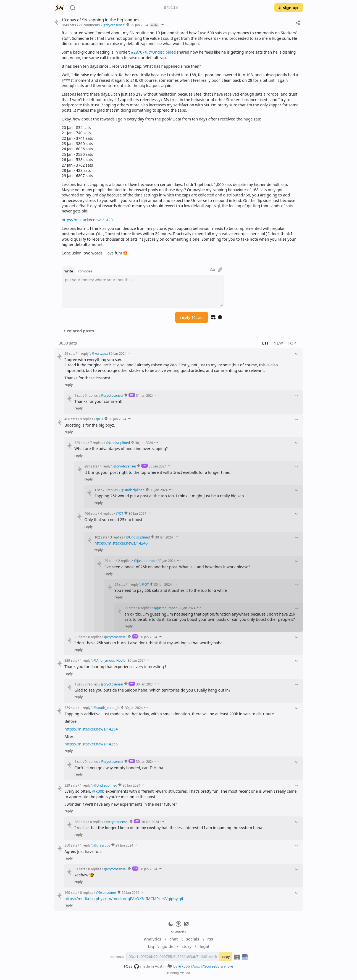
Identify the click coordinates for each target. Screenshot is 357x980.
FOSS (131, 966)
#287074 (139, 52)
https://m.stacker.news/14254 (91, 729)
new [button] (279, 343)
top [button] (292, 343)
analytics (153, 939)
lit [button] (266, 343)
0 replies (91, 395)
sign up (288, 7)
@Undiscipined (162, 52)
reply (192, 317)
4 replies (107, 513)
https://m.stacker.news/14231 (88, 220)
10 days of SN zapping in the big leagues (100, 20)
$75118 (171, 8)
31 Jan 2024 (145, 395)
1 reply (83, 353)
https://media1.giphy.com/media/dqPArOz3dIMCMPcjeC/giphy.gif (124, 899)
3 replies (116, 537)
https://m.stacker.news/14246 (121, 543)
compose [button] (85, 271)
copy (226, 957)
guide (168, 946)
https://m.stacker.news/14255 (91, 744)
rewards (178, 932)
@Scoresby (210, 966)
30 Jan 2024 (118, 353)
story (187, 946)
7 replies (97, 443)
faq (151, 946)
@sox (195, 966)
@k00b (98, 791)
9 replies (87, 419)
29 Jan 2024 (139, 25)
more (229, 966)
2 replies (125, 561)
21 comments (89, 25)
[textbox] (143, 291)
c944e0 (185, 973)
